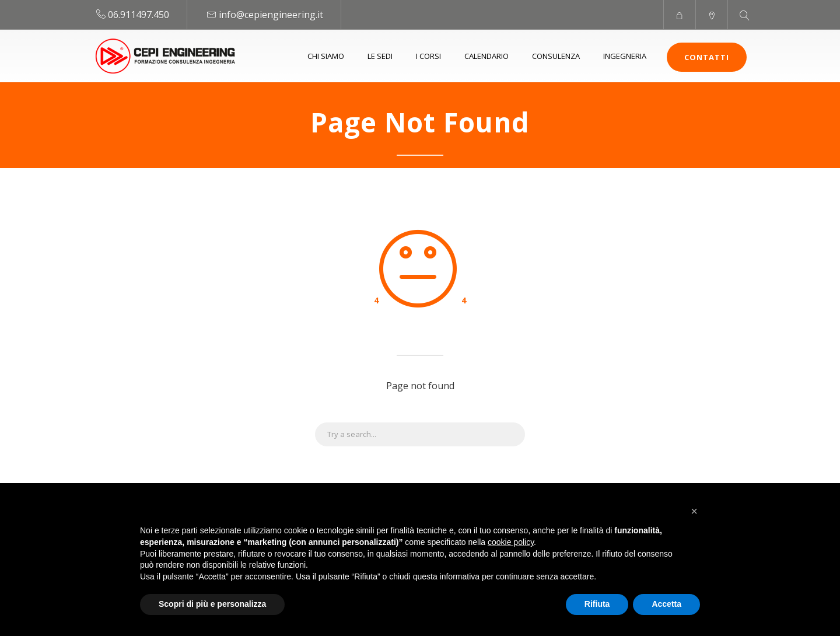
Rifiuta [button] (597, 604)
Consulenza (556, 56)
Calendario (487, 56)
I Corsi (428, 56)
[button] (694, 511)
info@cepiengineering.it (271, 15)
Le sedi (380, 56)
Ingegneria (625, 56)
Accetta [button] (666, 604)
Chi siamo (326, 56)
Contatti (707, 57)
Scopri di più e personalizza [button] (212, 604)
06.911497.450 (139, 15)
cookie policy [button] (511, 542)
